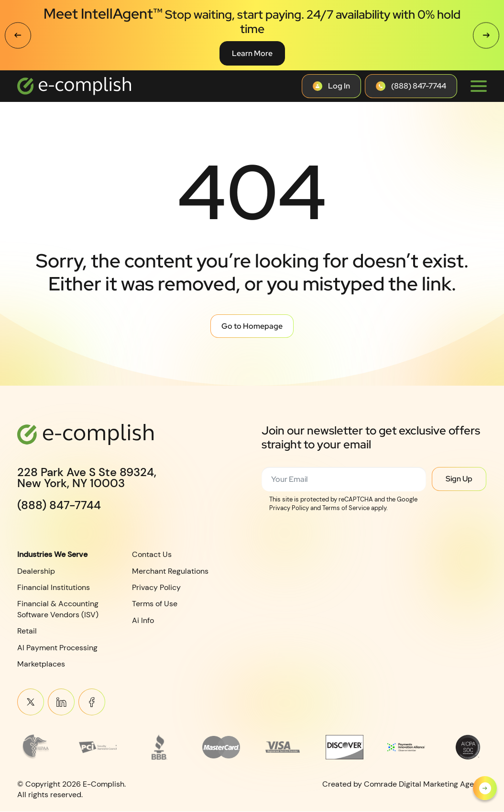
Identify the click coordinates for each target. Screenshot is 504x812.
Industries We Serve (52, 554)
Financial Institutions (54, 587)
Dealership (36, 571)
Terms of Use (155, 604)
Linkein (61, 702)
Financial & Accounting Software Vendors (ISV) (58, 609)
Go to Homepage (252, 326)
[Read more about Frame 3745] (36, 747)
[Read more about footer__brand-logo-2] (98, 747)
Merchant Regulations (170, 571)
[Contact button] (331, 86)
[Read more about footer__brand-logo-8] (468, 747)
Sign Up (459, 479)
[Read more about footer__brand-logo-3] (159, 747)
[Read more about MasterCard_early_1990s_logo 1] (221, 747)
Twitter (31, 702)
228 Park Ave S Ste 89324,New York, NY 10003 (87, 478)
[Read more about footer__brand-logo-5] (283, 747)
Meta (92, 702)
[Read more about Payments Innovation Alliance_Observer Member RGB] (406, 747)
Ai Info (143, 620)
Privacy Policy (156, 587)
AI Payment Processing (57, 648)
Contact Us (152, 554)
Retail (27, 631)
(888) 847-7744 (59, 505)
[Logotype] (74, 86)
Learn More (252, 53)
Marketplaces (41, 664)
